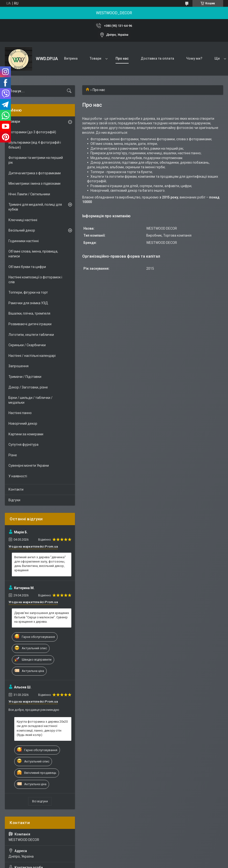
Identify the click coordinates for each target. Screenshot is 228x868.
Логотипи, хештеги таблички (31, 335)
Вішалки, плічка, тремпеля (29, 313)
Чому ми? (194, 58)
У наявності (18, 476)
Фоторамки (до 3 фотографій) (32, 132)
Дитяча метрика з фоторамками (35, 173)
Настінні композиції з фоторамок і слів (35, 280)
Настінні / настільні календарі (32, 356)
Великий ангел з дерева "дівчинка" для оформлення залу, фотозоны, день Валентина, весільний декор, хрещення (40, 564)
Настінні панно (20, 413)
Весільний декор (22, 230)
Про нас (122, 58)
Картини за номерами (26, 434)
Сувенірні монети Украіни (29, 466)
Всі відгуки (40, 801)
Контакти (16, 489)
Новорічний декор (23, 423)
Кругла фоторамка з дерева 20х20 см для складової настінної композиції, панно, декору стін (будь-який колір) (42, 728)
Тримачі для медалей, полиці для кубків (35, 207)
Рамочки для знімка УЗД (28, 303)
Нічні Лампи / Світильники (29, 194)
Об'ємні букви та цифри (27, 267)
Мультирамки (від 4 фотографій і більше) (35, 145)
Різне (13, 455)
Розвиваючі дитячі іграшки (30, 324)
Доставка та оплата (157, 58)
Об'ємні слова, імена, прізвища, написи (33, 254)
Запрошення (18, 366)
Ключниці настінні (23, 220)
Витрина (71, 58)
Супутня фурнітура (23, 445)
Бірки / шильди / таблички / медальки (30, 400)
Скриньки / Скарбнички (27, 345)
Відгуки (14, 500)
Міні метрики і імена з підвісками (34, 183)
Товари (96, 58)
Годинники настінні (24, 241)
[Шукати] (69, 91)
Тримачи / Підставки (25, 377)
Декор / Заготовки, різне (28, 387)
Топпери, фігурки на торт (28, 292)
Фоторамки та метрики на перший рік (36, 160)
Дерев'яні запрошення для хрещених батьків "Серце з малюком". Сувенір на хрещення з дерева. (42, 617)
